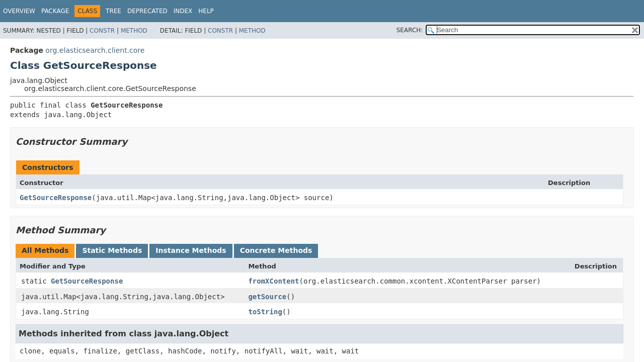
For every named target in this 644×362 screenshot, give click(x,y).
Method (134, 31)
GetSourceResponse (56, 198)
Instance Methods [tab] (191, 250)
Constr (102, 31)
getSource (267, 297)
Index (183, 11)
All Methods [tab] (45, 250)
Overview (19, 11)
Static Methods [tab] (112, 250)
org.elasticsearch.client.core (95, 50)
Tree (113, 11)
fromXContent (273, 281)
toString (265, 312)
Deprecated (147, 11)
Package (55, 11)
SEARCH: (410, 30)
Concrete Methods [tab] (276, 250)
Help (206, 11)
